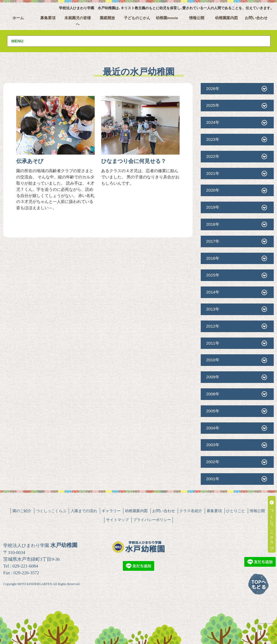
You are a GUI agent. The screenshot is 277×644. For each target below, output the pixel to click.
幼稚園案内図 (226, 18)
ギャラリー (111, 511)
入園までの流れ (84, 511)
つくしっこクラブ (272, 524)
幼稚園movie (167, 18)
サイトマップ (117, 520)
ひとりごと (236, 511)
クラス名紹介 (191, 511)
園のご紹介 (22, 511)
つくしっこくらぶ (51, 511)
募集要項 (48, 18)
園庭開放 (107, 18)
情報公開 (197, 18)
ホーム (18, 18)
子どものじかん (137, 18)
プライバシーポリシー (152, 520)
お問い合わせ (256, 18)
